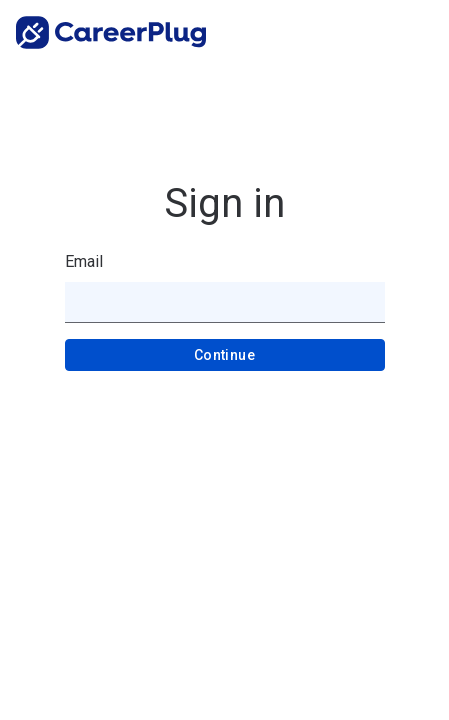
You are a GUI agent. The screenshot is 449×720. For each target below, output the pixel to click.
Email (84, 261)
